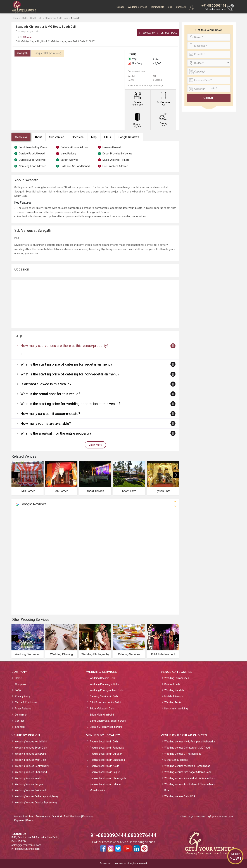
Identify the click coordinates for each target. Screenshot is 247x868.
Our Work (181, 7)
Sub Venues (57, 137)
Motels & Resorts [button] (174, 696)
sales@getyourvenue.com (26, 845)
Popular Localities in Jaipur (105, 772)
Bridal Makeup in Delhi (102, 709)
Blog (170, 7)
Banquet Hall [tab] (47, 53)
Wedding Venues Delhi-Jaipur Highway (37, 796)
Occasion (78, 137)
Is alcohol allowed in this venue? (46, 384)
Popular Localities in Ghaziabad (107, 760)
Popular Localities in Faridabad (107, 748)
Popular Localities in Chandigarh (108, 778)
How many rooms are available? (46, 424)
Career (30, 820)
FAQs (108, 137)
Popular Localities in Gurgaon (106, 754)
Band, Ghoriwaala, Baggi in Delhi (108, 721)
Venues (120, 7)
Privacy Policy (23, 696)
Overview (21, 137)
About (38, 137)
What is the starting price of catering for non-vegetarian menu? (70, 374)
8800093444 (147, 33)
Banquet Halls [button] (172, 684)
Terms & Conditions (26, 702)
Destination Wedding (176, 709)
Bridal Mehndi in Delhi (102, 715)
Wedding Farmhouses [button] (177, 678)
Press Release (23, 709)
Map (94, 137)
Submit (209, 98)
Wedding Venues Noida (28, 778)
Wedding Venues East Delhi (30, 754)
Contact (20, 721)
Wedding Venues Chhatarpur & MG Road (187, 748)
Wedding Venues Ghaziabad (31, 772)
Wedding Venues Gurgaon (30, 784)
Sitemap (20, 727)
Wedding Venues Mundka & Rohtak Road (187, 766)
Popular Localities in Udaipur (106, 784)
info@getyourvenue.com (26, 849)
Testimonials (157, 7)
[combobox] (209, 63)
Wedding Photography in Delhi (107, 690)
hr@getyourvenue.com (220, 817)
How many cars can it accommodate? (50, 414)
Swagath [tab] (22, 53)
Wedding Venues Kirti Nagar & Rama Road (188, 772)
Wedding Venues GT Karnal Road (183, 754)
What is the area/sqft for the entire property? (56, 433)
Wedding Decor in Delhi (103, 678)
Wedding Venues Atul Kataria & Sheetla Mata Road (190, 787)
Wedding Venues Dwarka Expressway (36, 803)
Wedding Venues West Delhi (31, 760)
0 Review (25, 37)
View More (95, 445)
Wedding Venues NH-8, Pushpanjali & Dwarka (190, 742)
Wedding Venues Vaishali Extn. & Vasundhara (190, 778)
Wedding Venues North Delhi (31, 742)
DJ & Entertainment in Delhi (105, 702)
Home (18, 678)
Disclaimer (21, 715)
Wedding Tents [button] (173, 702)
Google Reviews (129, 137)
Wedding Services (137, 7)
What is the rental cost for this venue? (50, 394)
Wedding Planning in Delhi (104, 684)
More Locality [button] (97, 790)
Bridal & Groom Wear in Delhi (106, 727)
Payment (19, 820)
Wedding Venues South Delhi (31, 748)
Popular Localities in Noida (104, 766)
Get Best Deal (167, 33)
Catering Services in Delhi (104, 696)
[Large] (209, 89)
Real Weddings (72, 817)
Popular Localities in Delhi (104, 742)
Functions (88, 817)
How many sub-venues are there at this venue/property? (64, 346)
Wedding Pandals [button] (174, 690)
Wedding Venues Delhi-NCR (180, 796)
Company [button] (21, 684)
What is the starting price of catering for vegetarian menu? (66, 364)
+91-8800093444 (214, 5)
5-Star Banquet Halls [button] (176, 760)
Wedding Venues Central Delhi (32, 766)
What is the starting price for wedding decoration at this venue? (70, 404)
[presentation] (15, 475)
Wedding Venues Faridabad (30, 790)
